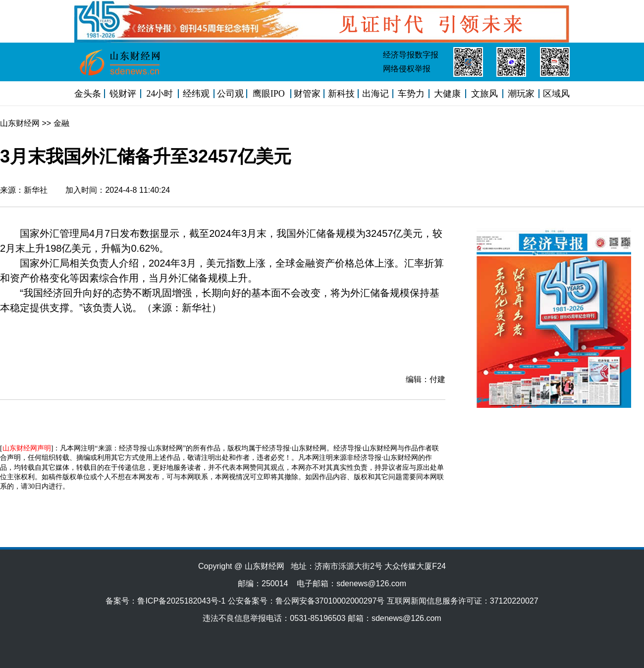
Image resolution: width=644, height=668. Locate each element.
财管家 (307, 94)
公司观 (230, 94)
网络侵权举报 (407, 69)
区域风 (556, 94)
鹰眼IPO (269, 94)
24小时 (160, 94)
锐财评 (123, 94)
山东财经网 (20, 123)
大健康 (447, 94)
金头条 (88, 94)
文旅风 (484, 94)
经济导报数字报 (411, 55)
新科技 (341, 94)
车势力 (411, 94)
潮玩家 (521, 94)
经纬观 (196, 94)
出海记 (376, 94)
